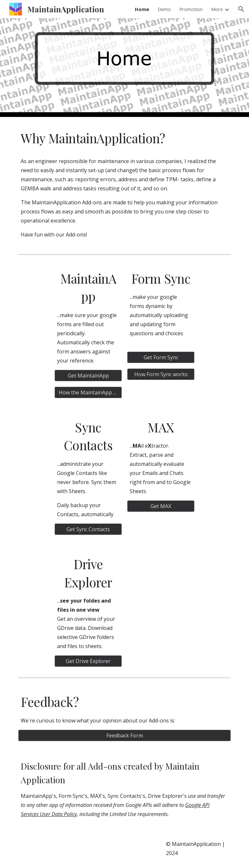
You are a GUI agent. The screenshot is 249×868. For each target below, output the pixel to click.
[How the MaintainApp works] (88, 392)
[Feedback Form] (124, 735)
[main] (124, 138)
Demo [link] (164, 9)
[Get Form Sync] (161, 357)
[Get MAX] (161, 506)
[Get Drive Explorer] (88, 661)
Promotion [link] (191, 9)
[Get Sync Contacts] (88, 529)
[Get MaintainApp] (88, 376)
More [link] (217, 9)
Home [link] (142, 9)
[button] (241, 9)
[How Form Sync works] (161, 374)
